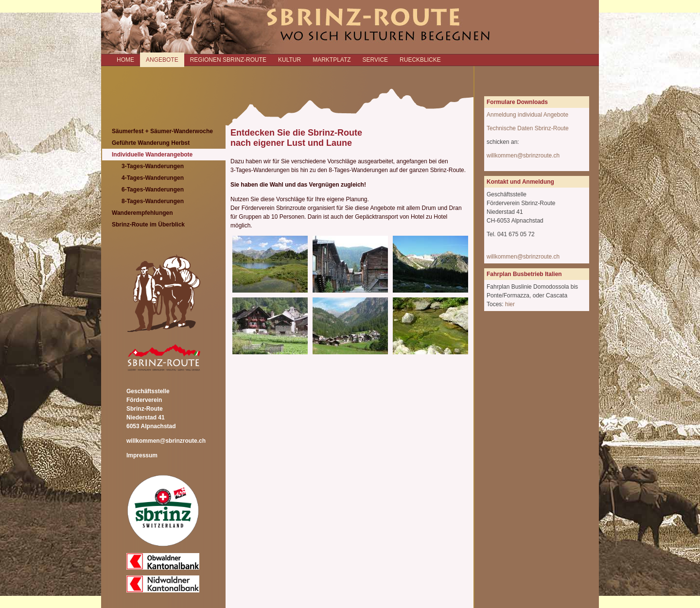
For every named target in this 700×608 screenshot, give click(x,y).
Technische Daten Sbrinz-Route (528, 128)
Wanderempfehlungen (142, 213)
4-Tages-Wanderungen (153, 178)
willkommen (502, 257)
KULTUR (289, 60)
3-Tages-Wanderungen (153, 166)
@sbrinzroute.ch (539, 257)
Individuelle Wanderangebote (152, 155)
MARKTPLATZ (332, 60)
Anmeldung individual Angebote (527, 115)
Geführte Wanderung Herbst (151, 143)
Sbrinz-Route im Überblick (148, 225)
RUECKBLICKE (420, 60)
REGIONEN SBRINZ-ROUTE (228, 60)
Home (125, 60)
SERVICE (375, 60)
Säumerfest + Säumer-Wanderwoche (162, 131)
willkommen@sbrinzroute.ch (166, 441)
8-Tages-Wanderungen (153, 201)
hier (510, 304)
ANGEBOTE (162, 60)
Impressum (142, 455)
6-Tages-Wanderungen (153, 190)
